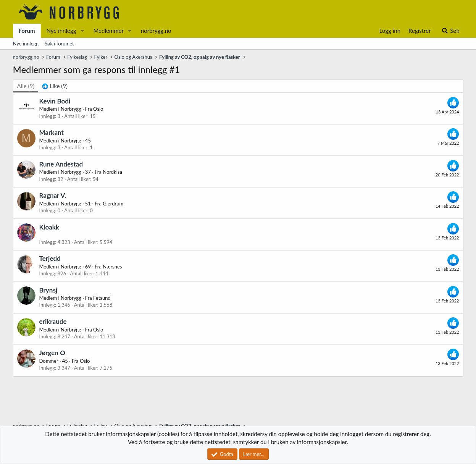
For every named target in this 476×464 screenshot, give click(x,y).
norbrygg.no (156, 31)
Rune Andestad (61, 164)
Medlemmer (108, 31)
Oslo (98, 109)
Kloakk (49, 227)
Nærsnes (112, 267)
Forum (27, 31)
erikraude (53, 321)
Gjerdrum (113, 204)
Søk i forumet (59, 44)
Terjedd (50, 258)
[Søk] (450, 31)
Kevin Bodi (55, 101)
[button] (82, 31)
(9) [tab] (26, 86)
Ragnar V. (53, 195)
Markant (52, 132)
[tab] (55, 86)
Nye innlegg (61, 31)
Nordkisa (112, 172)
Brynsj (48, 290)
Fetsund (102, 298)
